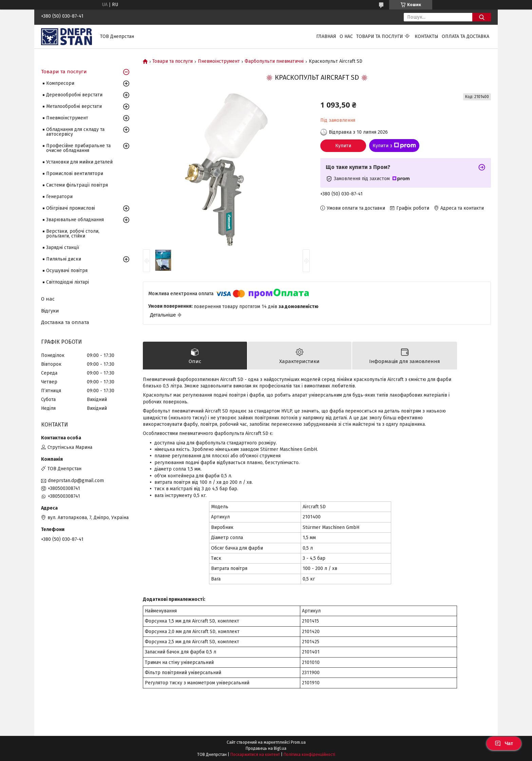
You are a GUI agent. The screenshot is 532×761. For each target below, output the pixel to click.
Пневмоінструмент (219, 61)
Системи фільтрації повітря (77, 185)
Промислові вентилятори (75, 174)
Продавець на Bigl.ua (266, 748)
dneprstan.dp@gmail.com (76, 481)
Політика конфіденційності (309, 755)
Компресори (60, 83)
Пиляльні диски (64, 259)
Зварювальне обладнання (75, 220)
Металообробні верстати (74, 106)
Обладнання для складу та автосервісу (75, 132)
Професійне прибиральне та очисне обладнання (78, 148)
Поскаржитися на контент (255, 755)
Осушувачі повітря (67, 271)
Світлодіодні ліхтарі (68, 282)
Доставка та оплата (65, 322)
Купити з (394, 146)
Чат (504, 743)
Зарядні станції (63, 248)
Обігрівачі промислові (71, 208)
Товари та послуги (380, 36)
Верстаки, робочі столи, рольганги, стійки (73, 234)
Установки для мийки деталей (79, 162)
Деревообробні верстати (74, 95)
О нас (346, 36)
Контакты (426, 36)
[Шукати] (482, 17)
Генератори (59, 197)
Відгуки (50, 311)
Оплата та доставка (465, 36)
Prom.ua (298, 742)
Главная (326, 36)
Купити (343, 146)
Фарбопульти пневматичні (274, 61)
